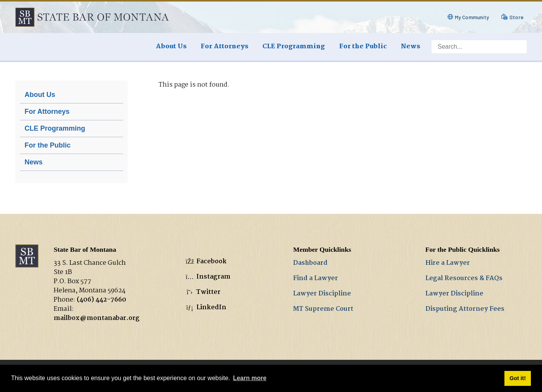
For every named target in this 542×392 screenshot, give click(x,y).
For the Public (48, 145)
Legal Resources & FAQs (464, 278)
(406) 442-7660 (101, 300)
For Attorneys (47, 112)
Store (516, 17)
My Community (472, 17)
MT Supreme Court (323, 309)
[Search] (479, 47)
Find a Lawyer (315, 278)
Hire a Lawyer (448, 263)
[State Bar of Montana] (92, 17)
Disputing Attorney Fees (465, 309)
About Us (40, 95)
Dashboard (310, 263)
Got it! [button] (517, 378)
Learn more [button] (250, 378)
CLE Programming (55, 128)
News (34, 162)
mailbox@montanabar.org (97, 318)
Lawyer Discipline (322, 294)
